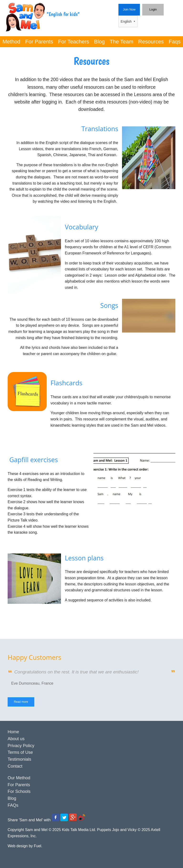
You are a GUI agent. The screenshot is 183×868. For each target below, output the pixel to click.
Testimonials (19, 759)
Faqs (175, 42)
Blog (99, 42)
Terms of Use (20, 752)
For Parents (39, 42)
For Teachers (74, 42)
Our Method (19, 778)
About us (16, 739)
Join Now (126, 7)
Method (11, 42)
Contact (15, 766)
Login (147, 7)
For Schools (19, 791)
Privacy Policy (21, 746)
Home (13, 732)
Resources (151, 42)
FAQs (13, 805)
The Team (121, 42)
